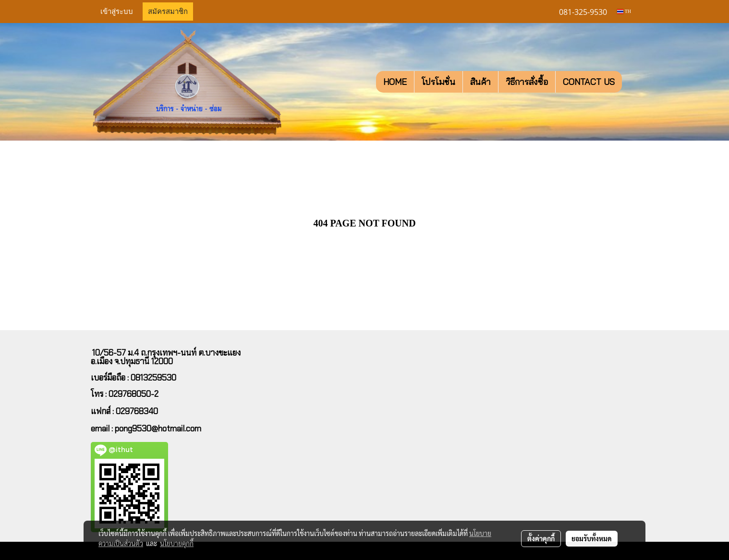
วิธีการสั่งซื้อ (527, 82)
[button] (631, 82)
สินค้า (480, 82)
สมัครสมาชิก (168, 12)
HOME (395, 82)
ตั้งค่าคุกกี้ (541, 538)
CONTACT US (589, 82)
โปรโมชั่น (438, 82)
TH (624, 11)
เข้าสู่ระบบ (117, 12)
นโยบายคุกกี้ (177, 543)
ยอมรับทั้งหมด (592, 538)
